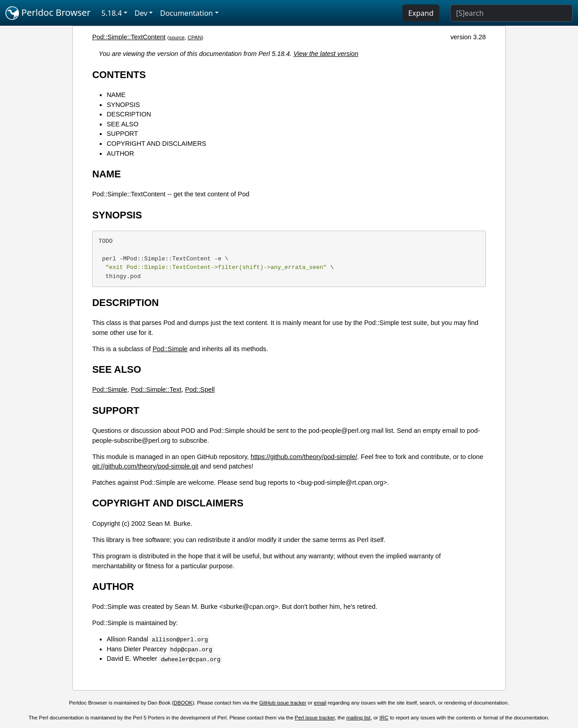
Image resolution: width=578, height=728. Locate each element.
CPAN (194, 37)
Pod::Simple (170, 349)
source (177, 37)
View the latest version (326, 54)
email (320, 703)
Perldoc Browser (48, 13)
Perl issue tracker (315, 718)
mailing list (359, 718)
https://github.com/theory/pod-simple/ (304, 457)
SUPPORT (122, 134)
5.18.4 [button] (112, 13)
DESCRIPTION (129, 114)
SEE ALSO (122, 124)
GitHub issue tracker (283, 703)
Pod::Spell (200, 390)
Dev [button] (141, 13)
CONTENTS (119, 75)
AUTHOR (120, 153)
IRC (384, 718)
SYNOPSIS (123, 105)
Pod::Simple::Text (156, 390)
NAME (116, 95)
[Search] (511, 13)
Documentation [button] (186, 13)
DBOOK (183, 703)
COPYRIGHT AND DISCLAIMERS (156, 144)
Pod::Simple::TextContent (129, 37)
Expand (421, 13)
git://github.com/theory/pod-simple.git (145, 466)
